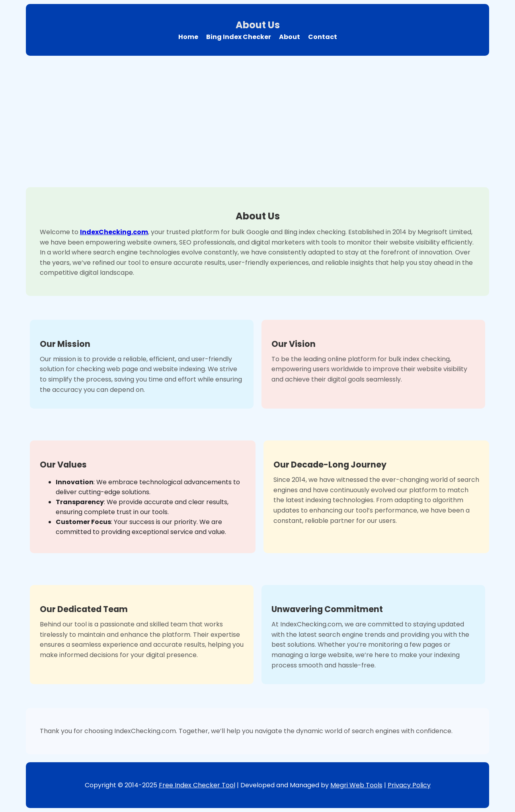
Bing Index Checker (239, 37)
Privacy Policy (409, 785)
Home (188, 37)
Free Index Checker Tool (197, 785)
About (290, 37)
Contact (323, 37)
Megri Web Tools (356, 785)
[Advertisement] (257, 119)
